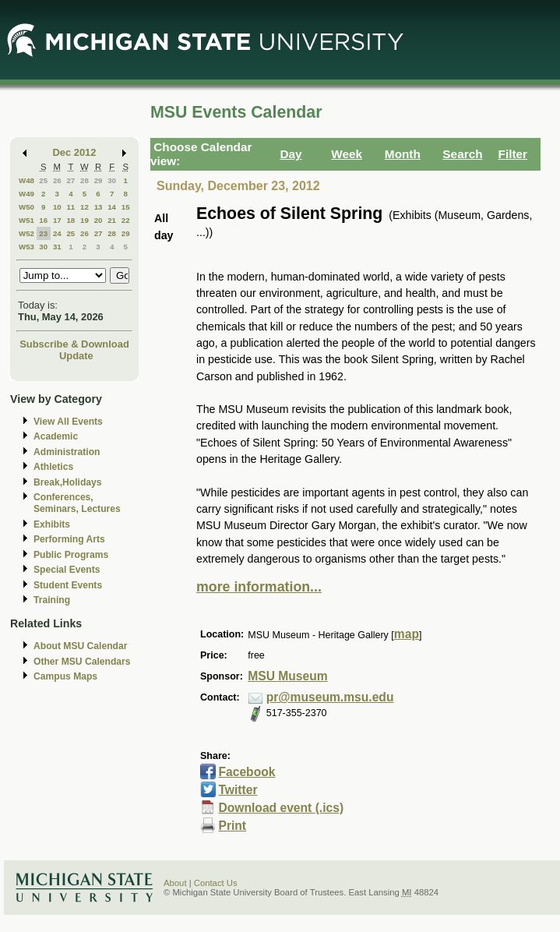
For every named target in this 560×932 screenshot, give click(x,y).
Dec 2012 (75, 152)
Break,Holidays (68, 482)
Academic (56, 436)
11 (70, 207)
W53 (26, 247)
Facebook (247, 772)
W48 (26, 180)
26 (57, 180)
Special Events (67, 570)
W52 (26, 233)
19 (85, 220)
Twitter (238, 790)
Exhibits (52, 524)
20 (99, 220)
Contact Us (216, 883)
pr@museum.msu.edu (330, 697)
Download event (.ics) (281, 808)
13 (99, 207)
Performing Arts (69, 539)
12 (85, 207)
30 (112, 180)
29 (99, 180)
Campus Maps (65, 676)
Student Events (68, 585)
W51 (26, 220)
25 (43, 180)
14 (112, 207)
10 (57, 207)
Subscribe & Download (74, 344)
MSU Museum (287, 676)
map (407, 634)
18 (70, 220)
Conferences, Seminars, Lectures (77, 503)
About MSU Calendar (80, 646)
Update (76, 356)
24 (57, 233)
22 (126, 220)
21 (112, 220)
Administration (67, 452)
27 (70, 180)
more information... (259, 587)
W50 (26, 207)
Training (52, 600)
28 (85, 180)
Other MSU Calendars (82, 662)
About (175, 883)
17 (57, 220)
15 (126, 207)
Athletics (53, 467)
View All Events (68, 422)
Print (232, 826)
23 (43, 233)
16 (43, 220)
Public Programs (71, 555)
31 (57, 247)
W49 (26, 194)
